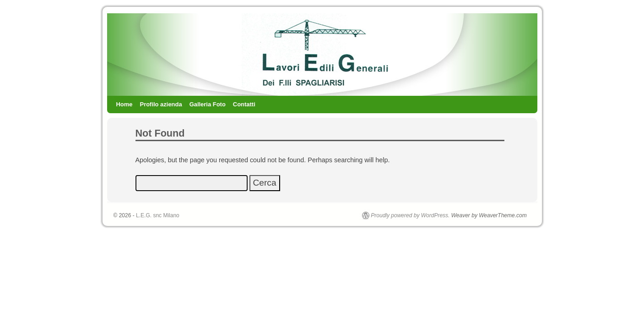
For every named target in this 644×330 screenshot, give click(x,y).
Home (124, 104)
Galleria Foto (208, 104)
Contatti (244, 104)
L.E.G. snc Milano (158, 215)
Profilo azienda (161, 104)
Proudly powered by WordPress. (410, 215)
